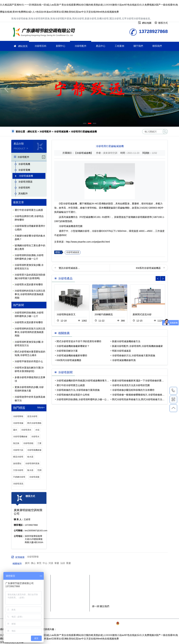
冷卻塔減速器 (73, 252)
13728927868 (173, 391)
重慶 (68, 563)
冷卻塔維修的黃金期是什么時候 (73, 395)
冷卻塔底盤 (34, 477)
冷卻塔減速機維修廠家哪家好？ (73, 346)
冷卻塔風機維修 (34, 450)
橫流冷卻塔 (18, 457)
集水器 (30, 470)
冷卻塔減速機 (61, 132)
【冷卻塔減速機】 (84, 153)
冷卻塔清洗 (18, 484)
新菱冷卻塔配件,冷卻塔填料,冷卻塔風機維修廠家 (137, 346)
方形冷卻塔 (18, 470)
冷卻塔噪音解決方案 (67, 351)
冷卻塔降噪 (18, 416)
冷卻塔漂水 (26, 430)
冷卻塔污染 (18, 450)
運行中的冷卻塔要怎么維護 (29, 210)
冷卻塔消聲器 (25, 182)
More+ (41, 407)
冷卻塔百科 (41, 46)
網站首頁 (23, 46)
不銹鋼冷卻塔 (19, 477)
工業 (39, 443)
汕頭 (63, 563)
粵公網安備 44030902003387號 (134, 623)
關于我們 (138, 46)
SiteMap (159, 623)
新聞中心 (61, 46)
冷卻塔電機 (24, 170)
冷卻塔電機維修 (20, 437)
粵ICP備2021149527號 (103, 623)
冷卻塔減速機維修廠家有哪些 (72, 355)
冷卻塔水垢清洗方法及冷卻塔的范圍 (131, 385)
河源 (51, 563)
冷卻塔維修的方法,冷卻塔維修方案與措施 (134, 355)
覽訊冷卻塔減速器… (69, 268)
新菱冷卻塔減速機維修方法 (126, 341)
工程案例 (119, 46)
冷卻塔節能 (28, 443)
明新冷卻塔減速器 (121, 351)
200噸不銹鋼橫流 (104, 314)
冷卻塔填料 (24, 188)
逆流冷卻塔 (32, 416)
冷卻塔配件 (81, 46)
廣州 (27, 563)
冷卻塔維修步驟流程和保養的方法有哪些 (133, 390)
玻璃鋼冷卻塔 (135, 217)
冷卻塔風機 (24, 164)
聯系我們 (157, 46)
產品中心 (101, 46)
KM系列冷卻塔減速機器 (149, 268)
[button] (85, 123)
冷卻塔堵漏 (18, 423)
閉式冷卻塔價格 (34, 423)
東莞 (39, 563)
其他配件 (23, 193)
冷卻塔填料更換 (32, 463)
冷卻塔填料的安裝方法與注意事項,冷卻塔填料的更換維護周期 (30, 294)
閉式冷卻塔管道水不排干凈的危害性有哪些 (79, 341)
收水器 (30, 457)
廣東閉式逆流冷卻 (142, 314)
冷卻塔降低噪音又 (66, 314)
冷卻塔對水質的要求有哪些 (29, 284)
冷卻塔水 (35, 437)
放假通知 (17, 463)
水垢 (37, 430)
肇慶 (57, 563)
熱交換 (16, 443)
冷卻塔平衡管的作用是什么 (29, 361)
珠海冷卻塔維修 (45, 33)
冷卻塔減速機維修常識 (124, 360)
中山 (45, 563)
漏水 (15, 430)
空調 (39, 470)
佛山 (33, 563)
